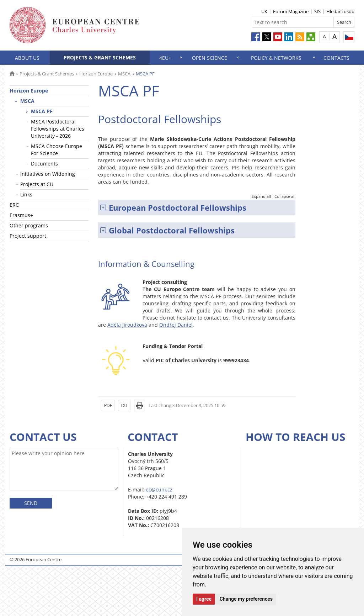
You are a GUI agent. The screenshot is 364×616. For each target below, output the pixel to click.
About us (27, 58)
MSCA (124, 74)
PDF (108, 406)
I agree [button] (204, 599)
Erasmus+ (21, 215)
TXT (124, 406)
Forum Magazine (291, 11)
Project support (28, 236)
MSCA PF (42, 111)
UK (264, 11)
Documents (44, 164)
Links (26, 194)
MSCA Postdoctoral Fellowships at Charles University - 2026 (58, 129)
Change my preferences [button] (246, 599)
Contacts (336, 58)
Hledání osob (340, 11)
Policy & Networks (276, 58)
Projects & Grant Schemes (100, 57)
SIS (317, 11)
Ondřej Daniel (176, 325)
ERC (14, 205)
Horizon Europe (96, 74)
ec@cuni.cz (159, 489)
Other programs (29, 225)
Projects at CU (37, 184)
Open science (210, 58)
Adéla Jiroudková (127, 325)
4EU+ (165, 58)
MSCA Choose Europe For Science (57, 150)
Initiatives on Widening (48, 174)
